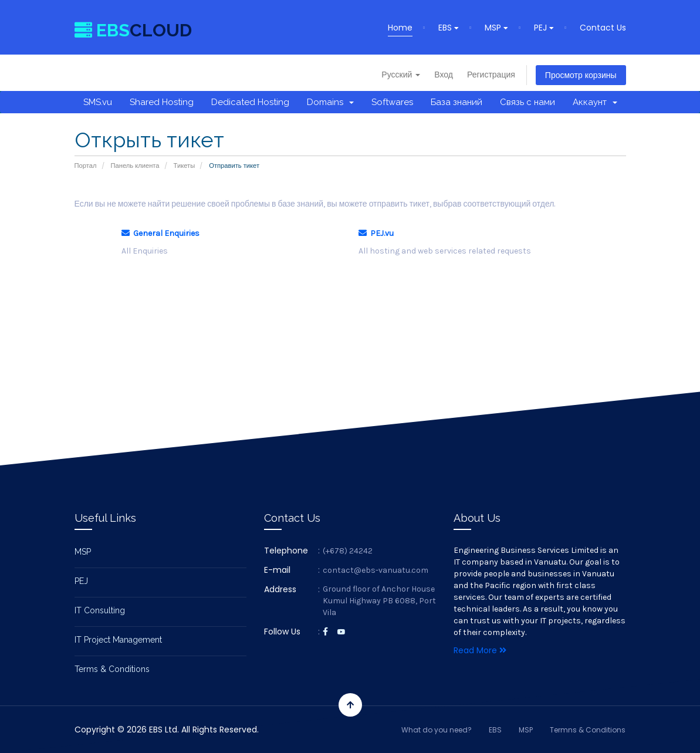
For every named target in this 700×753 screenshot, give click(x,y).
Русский (401, 75)
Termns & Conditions (588, 730)
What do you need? (437, 730)
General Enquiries (160, 233)
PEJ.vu (376, 233)
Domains (330, 102)
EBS (449, 28)
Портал (86, 166)
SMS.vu (98, 102)
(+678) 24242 (348, 551)
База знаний (456, 102)
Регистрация (491, 75)
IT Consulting (100, 610)
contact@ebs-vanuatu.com (376, 570)
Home (400, 28)
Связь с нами (527, 102)
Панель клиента (135, 166)
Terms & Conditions (112, 669)
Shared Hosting (162, 102)
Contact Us (603, 28)
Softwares (392, 102)
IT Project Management (118, 640)
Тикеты (185, 166)
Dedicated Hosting (250, 102)
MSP (496, 28)
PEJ (544, 28)
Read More (480, 650)
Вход (444, 75)
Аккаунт (595, 102)
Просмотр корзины (581, 75)
